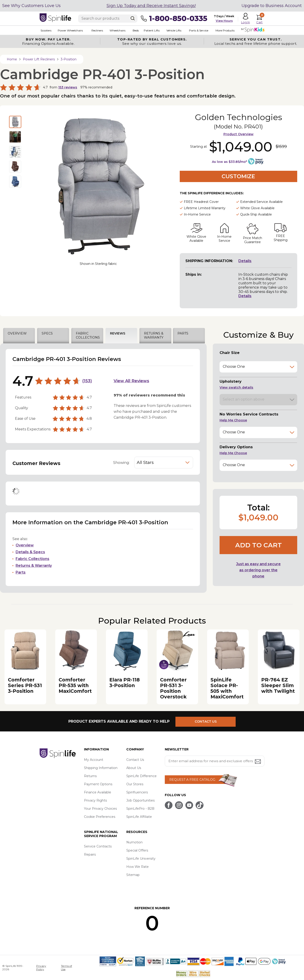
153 (87, 381)
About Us (134, 768)
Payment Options (98, 784)
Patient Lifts (150, 30)
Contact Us (135, 760)
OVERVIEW (17, 333)
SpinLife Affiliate (139, 817)
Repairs (90, 854)
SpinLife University (141, 859)
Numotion (134, 842)
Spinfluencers (137, 792)
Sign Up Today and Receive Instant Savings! (151, 6)
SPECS (47, 333)
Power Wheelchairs (69, 30)
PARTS (183, 333)
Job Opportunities (140, 800)
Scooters (45, 30)
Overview (25, 545)
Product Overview (238, 134)
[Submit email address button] (258, 762)
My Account (94, 760)
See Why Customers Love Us (31, 6)
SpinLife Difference (141, 776)
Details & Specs (30, 552)
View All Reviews (131, 381)
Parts (21, 572)
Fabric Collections (32, 559)
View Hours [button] (224, 21)
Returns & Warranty (34, 566)
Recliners (96, 30)
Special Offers (137, 850)
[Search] (133, 18)
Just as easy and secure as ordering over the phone (258, 570)
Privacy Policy (41, 968)
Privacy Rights (95, 800)
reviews (68, 87)
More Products (223, 30)
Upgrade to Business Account (272, 6)
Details (245, 261)
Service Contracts (98, 846)
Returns (90, 776)
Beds (134, 30)
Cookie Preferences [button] (100, 817)
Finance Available (98, 792)
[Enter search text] (108, 19)
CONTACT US (208, 721)
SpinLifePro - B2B (140, 809)
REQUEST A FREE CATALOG (192, 780)
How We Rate (138, 867)
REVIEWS (118, 333)
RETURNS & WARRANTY (154, 335)
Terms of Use (66, 968)
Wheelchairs (116, 30)
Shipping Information (101, 768)
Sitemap (133, 875)
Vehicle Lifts (172, 30)
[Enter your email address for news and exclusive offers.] (215, 761)
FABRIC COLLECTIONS (88, 335)
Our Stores (135, 784)
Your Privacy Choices (100, 809)
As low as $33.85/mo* (229, 162)
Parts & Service (196, 30)
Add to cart (259, 545)
